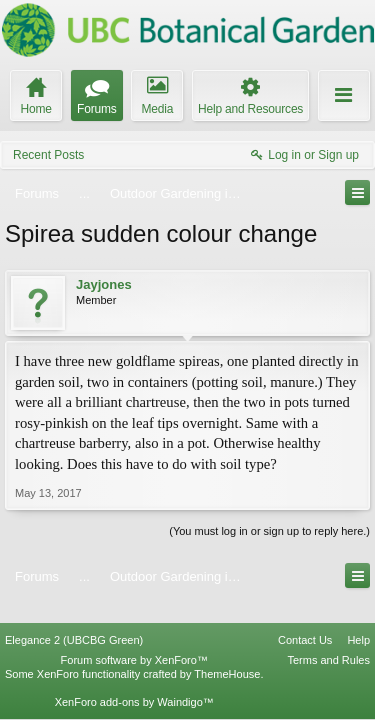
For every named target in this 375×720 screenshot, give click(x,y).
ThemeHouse (227, 653)
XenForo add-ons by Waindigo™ (134, 681)
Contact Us (305, 619)
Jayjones (104, 284)
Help (358, 619)
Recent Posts (48, 155)
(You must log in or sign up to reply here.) (269, 531)
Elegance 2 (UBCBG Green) (74, 619)
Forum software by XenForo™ (134, 639)
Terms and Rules (328, 639)
